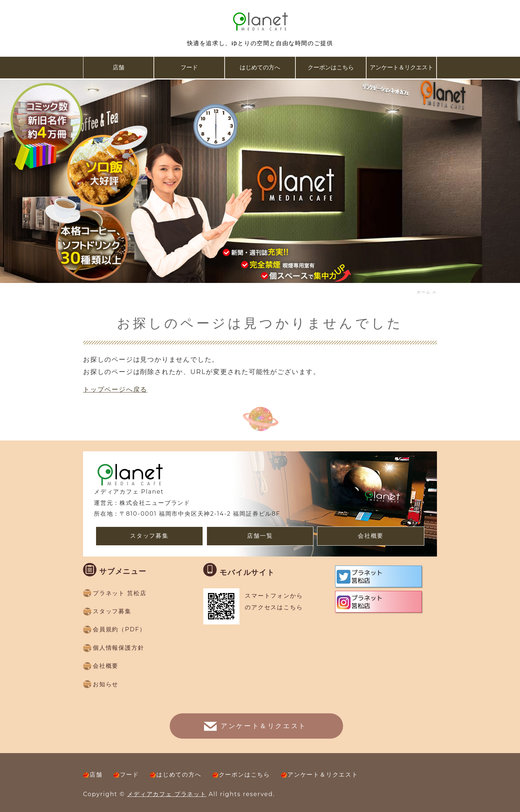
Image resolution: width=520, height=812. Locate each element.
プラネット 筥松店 (120, 593)
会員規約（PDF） (119, 629)
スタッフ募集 (149, 536)
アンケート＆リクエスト (402, 67)
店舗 (118, 67)
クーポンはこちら (331, 67)
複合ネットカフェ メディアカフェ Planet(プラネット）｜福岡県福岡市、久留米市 (260, 22)
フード (189, 67)
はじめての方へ (260, 67)
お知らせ (106, 684)
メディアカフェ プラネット (167, 794)
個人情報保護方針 (118, 648)
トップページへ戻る (115, 390)
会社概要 (371, 536)
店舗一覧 (260, 536)
